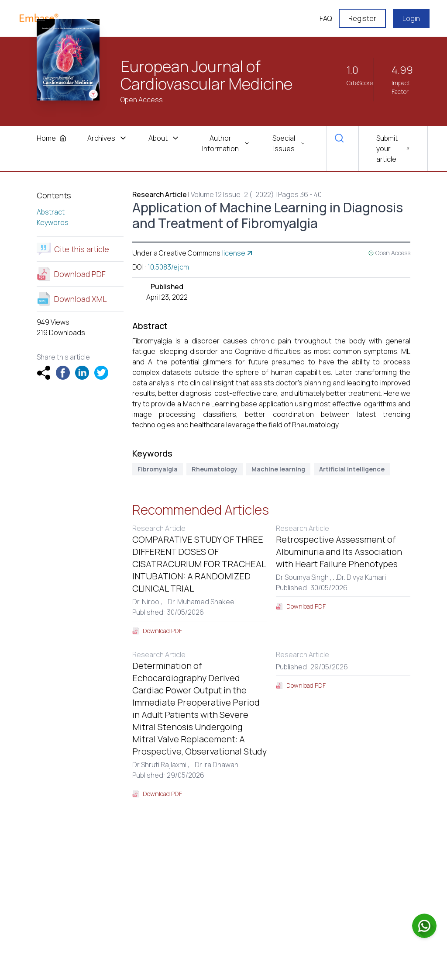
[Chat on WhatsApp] (424, 926)
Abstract (51, 212)
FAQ (326, 18)
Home (52, 138)
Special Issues (289, 143)
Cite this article (73, 249)
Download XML (72, 299)
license (238, 253)
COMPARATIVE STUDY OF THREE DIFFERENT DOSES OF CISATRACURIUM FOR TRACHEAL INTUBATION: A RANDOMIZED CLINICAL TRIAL (199, 564)
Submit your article (393, 149)
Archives (107, 138)
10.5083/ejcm (168, 267)
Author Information (226, 143)
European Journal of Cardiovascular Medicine (206, 75)
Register (362, 18)
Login (411, 18)
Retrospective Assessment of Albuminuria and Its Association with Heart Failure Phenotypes (339, 552)
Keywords (53, 222)
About (164, 138)
